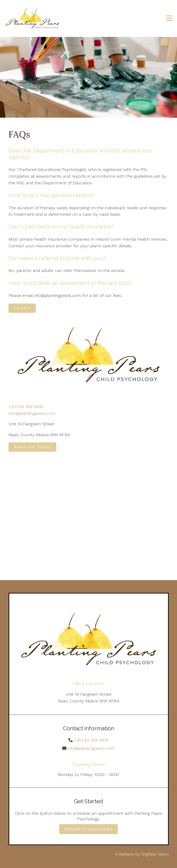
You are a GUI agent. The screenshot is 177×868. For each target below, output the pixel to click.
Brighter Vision (155, 854)
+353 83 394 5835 (26, 407)
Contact (22, 308)
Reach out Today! (32, 447)
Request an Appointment (88, 829)
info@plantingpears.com (32, 413)
